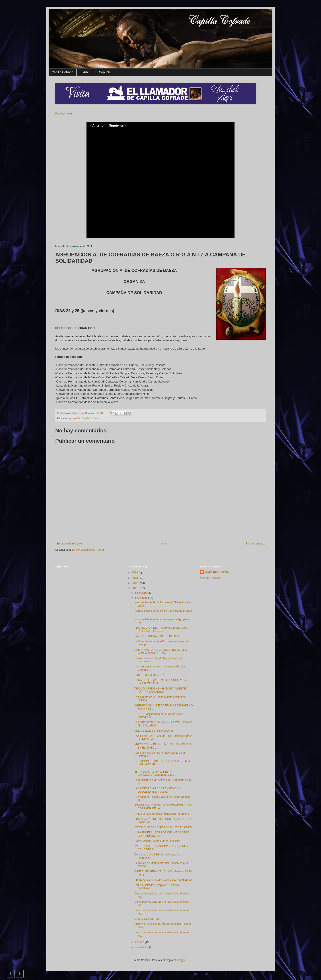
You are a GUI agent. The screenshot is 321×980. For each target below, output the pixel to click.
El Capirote (103, 72)
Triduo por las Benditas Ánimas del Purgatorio (162, 814)
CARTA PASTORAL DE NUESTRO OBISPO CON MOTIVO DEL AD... (161, 651)
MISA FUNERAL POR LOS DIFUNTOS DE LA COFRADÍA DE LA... (162, 834)
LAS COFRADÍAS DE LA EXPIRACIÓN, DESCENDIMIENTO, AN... (158, 790)
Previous (61, 114)
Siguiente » (117, 125)
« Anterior (97, 125)
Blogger (182, 960)
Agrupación (74, 418)
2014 (135, 573)
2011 (135, 588)
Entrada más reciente (69, 544)
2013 (135, 578)
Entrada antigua (255, 544)
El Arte (84, 72)
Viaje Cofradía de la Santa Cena (154, 731)
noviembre (142, 598)
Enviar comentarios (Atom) (88, 550)
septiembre (142, 947)
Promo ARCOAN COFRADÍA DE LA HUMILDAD (163, 880)
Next (69, 114)
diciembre (141, 593)
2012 (135, 583)
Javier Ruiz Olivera (83, 413)
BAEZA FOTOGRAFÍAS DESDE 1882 (157, 636)
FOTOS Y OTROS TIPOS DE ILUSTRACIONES (163, 827)
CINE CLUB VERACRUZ (149, 675)
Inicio (164, 544)
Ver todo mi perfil (210, 578)
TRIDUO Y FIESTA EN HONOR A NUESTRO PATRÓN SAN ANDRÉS (161, 690)
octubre (140, 942)
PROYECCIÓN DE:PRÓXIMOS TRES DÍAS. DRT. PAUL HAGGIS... (161, 629)
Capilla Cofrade (63, 72)
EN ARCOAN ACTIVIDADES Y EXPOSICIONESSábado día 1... (155, 773)
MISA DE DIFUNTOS (147, 919)
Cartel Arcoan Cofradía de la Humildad (157, 841)
